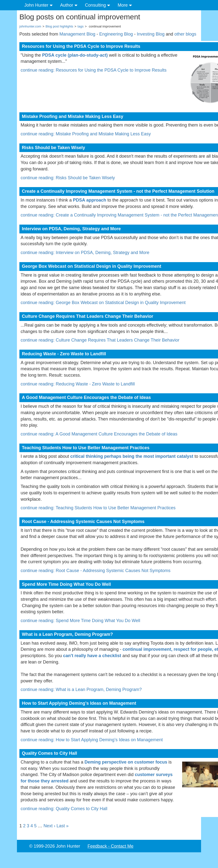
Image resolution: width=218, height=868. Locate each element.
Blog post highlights (60, 26)
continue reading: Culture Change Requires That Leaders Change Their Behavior (100, 340)
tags (81, 26)
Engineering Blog (116, 34)
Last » (62, 826)
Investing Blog (151, 34)
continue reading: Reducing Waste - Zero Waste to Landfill (78, 384)
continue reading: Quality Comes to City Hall (64, 809)
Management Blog (77, 34)
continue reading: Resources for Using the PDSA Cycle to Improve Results (94, 70)
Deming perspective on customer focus (126, 762)
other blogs (185, 34)
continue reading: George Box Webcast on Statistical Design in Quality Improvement (103, 303)
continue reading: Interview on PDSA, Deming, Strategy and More (85, 253)
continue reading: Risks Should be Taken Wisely (68, 178)
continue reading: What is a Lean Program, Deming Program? (81, 689)
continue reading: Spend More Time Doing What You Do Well (80, 621)
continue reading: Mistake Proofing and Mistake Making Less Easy (86, 134)
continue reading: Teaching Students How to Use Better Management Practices (98, 508)
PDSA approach (89, 200)
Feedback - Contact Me (110, 846)
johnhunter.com (30, 26)
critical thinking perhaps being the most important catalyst (132, 456)
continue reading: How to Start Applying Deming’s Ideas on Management (92, 740)
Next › (49, 826)
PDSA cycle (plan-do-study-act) (75, 55)
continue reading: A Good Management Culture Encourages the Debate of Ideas (99, 434)
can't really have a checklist (92, 656)
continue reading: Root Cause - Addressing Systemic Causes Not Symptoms (95, 571)
